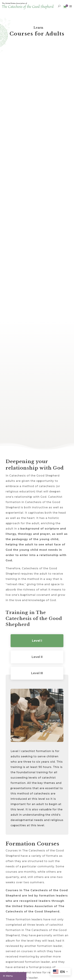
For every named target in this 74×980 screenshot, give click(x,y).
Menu (9, 976)
